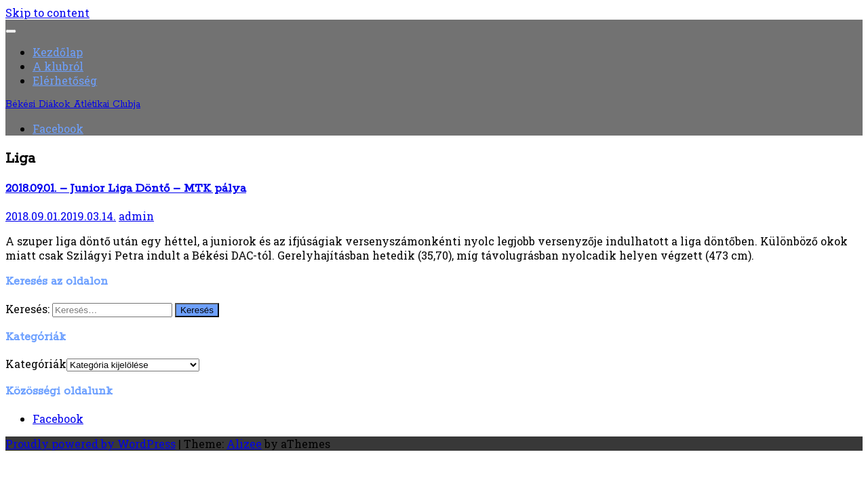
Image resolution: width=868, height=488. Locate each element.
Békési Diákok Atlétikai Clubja (73, 104)
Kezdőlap (58, 52)
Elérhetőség (65, 80)
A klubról (58, 66)
